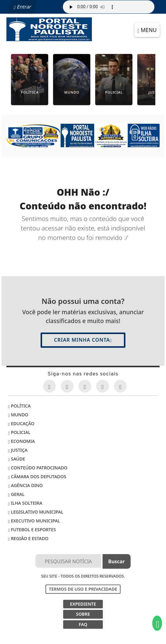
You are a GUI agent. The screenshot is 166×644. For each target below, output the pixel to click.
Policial (19, 432)
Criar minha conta (83, 340)
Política (20, 406)
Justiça (18, 450)
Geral (16, 494)
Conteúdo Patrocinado (38, 468)
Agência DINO (25, 485)
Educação (21, 423)
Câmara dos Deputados (37, 477)
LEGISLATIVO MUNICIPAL (36, 512)
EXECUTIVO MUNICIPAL (34, 521)
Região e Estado (28, 538)
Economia (22, 441)
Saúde (17, 459)
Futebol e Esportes (32, 530)
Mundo (18, 415)
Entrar (23, 7)
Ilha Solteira (25, 503)
